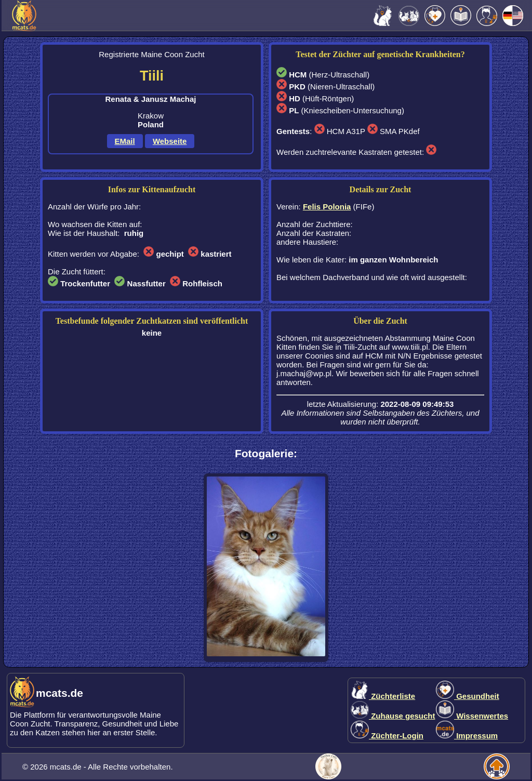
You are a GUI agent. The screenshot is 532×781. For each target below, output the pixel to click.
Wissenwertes (472, 716)
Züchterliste (383, 696)
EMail (125, 141)
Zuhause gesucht (393, 716)
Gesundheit (468, 696)
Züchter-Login (387, 736)
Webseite (170, 141)
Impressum (467, 736)
